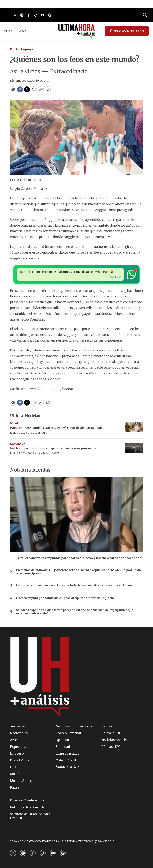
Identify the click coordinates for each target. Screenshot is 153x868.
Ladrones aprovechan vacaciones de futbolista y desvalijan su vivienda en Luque (74, 586)
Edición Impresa (22, 49)
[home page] (77, 31)
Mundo (15, 424)
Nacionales (18, 444)
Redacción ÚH (51, 453)
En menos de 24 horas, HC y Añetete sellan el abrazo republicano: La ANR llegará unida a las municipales (78, 572)
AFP (45, 433)
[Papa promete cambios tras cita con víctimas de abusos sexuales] (134, 427)
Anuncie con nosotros (74, 726)
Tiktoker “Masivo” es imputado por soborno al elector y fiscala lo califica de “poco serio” (79, 558)
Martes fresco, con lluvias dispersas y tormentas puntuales (53, 448)
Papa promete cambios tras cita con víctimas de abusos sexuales (57, 428)
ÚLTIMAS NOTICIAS (127, 31)
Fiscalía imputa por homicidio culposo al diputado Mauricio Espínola (65, 598)
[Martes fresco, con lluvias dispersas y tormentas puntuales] (134, 448)
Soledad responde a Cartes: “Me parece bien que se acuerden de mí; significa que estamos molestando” (75, 612)
